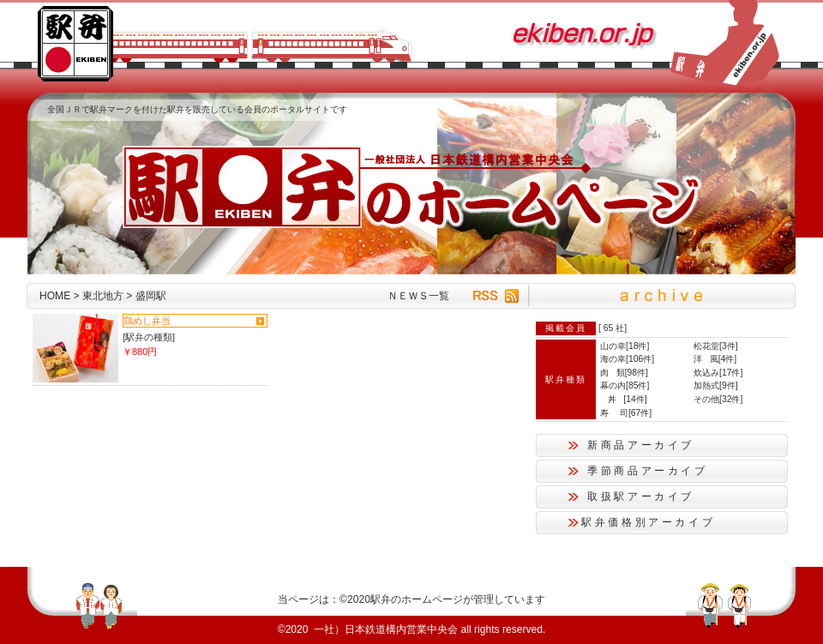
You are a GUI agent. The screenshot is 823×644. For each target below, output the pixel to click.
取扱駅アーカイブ (641, 497)
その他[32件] (718, 399)
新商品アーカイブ (641, 445)
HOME (55, 296)
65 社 (614, 328)
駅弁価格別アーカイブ (648, 522)
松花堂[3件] (716, 346)
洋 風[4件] (715, 359)
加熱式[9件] (716, 385)
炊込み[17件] (718, 373)
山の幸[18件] (625, 346)
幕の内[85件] (625, 385)
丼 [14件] (624, 399)
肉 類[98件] (624, 373)
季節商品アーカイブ (648, 471)
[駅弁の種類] (149, 337)
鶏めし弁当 (147, 321)
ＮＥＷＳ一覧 (418, 296)
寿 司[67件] (626, 413)
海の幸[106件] (627, 359)
